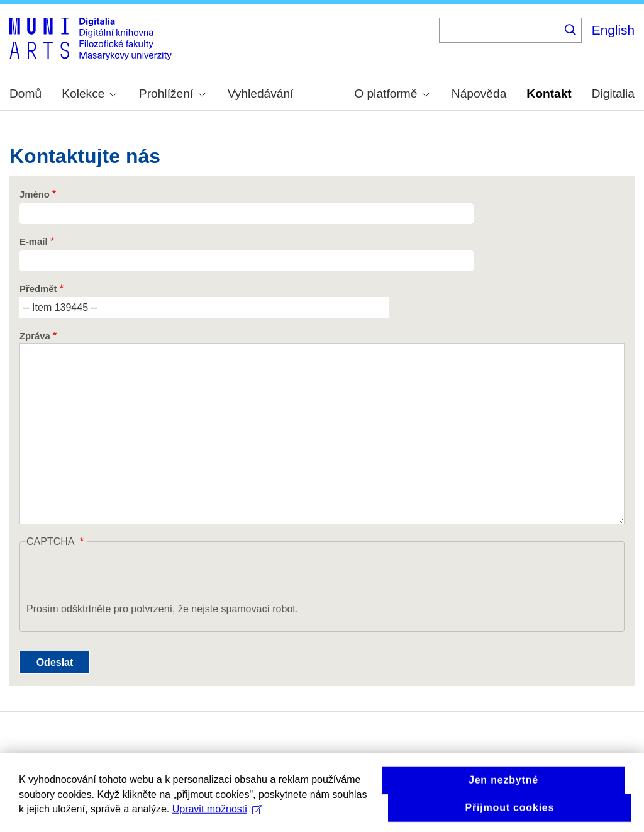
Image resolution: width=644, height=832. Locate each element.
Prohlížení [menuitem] (172, 93)
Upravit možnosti (217, 817)
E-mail (34, 242)
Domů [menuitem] (25, 93)
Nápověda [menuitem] (479, 93)
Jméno (35, 194)
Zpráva (35, 336)
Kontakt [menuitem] (549, 93)
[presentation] (122, 577)
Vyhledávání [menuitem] (261, 93)
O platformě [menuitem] (392, 93)
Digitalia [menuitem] (613, 93)
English (613, 30)
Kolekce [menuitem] (89, 93)
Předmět (38, 289)
